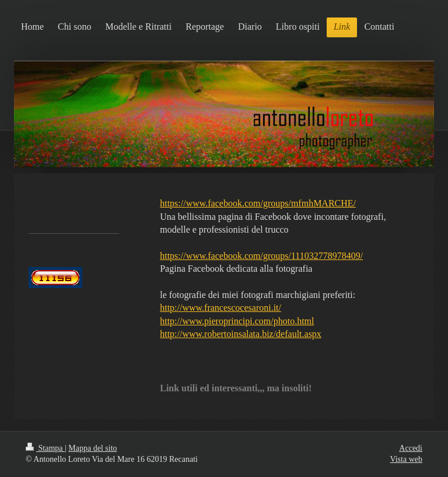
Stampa (45, 448)
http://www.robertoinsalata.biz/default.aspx (241, 334)
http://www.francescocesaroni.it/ (220, 308)
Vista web (406, 459)
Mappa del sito (92, 448)
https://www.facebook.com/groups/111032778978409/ (261, 256)
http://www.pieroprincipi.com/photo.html (237, 321)
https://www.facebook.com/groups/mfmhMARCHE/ (258, 203)
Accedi (411, 448)
